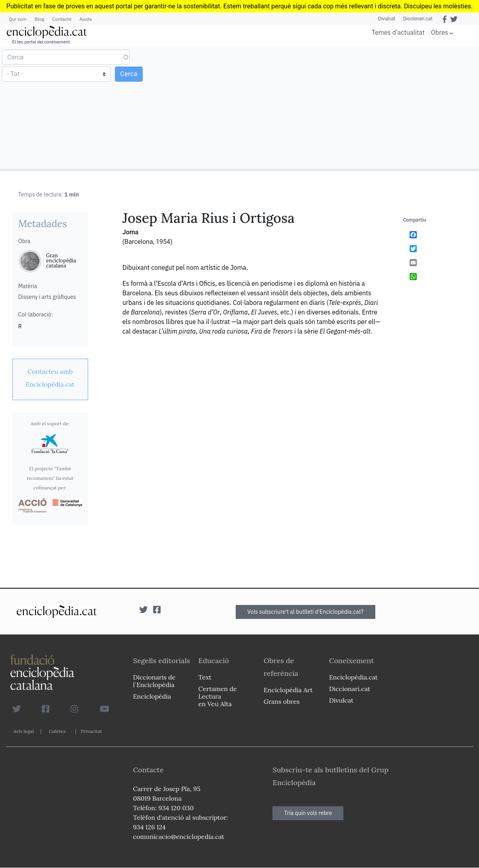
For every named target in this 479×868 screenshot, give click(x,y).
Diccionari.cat (418, 19)
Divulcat (387, 19)
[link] (50, 378)
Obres (440, 32)
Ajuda (86, 19)
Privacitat (91, 731)
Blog (39, 19)
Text (205, 677)
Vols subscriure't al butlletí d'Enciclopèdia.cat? (306, 612)
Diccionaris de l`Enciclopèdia (154, 681)
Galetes (57, 731)
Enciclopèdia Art (288, 690)
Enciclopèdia (152, 696)
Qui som (18, 19)
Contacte (62, 19)
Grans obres (282, 701)
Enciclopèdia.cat (353, 677)
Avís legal (24, 731)
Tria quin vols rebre (308, 813)
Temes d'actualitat (398, 32)
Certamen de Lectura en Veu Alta (217, 696)
